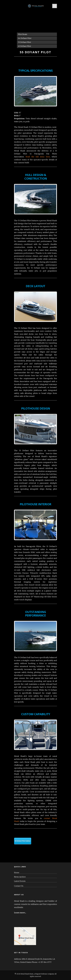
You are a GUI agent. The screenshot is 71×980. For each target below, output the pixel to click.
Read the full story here (38, 157)
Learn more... (20, 913)
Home (17, 873)
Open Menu (55, 6)
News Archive (20, 877)
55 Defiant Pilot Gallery (23, 841)
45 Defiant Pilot (25, 46)
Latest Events (20, 881)
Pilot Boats (23, 34)
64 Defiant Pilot (25, 38)
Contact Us (19, 886)
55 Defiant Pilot (25, 42)
